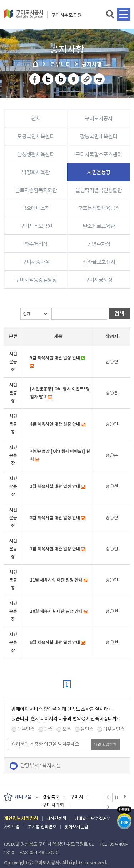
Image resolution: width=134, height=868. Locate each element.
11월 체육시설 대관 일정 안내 (56, 580)
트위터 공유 (48, 79)
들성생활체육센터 (36, 154)
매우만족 (26, 729)
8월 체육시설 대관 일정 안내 (55, 642)
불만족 (87, 729)
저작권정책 (56, 818)
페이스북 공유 (35, 79)
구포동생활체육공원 (99, 208)
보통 (67, 729)
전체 (36, 118)
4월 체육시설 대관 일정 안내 (55, 424)
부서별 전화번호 (42, 827)
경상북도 (51, 797)
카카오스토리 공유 (74, 79)
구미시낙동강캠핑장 (36, 280)
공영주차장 (99, 244)
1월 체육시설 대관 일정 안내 (55, 549)
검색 (111, 15)
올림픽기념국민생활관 (99, 190)
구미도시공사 (24, 16)
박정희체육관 (36, 172)
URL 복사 (87, 79)
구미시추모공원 (66, 15)
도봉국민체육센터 (36, 136)
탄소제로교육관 (99, 226)
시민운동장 (99, 172)
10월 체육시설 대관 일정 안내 (56, 611)
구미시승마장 (36, 262)
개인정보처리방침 (21, 818)
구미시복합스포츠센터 (99, 154)
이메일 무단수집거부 (93, 818)
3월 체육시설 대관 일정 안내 (55, 486)
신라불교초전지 (99, 262)
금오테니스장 (36, 208)
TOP (125, 823)
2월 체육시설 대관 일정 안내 (55, 518)
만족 (49, 729)
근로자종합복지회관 (36, 190)
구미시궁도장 (99, 280)
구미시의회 (53, 805)
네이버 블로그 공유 (61, 79)
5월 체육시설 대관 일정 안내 (55, 358)
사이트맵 (12, 827)
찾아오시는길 (76, 827)
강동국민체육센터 (99, 136)
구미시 (77, 797)
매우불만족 (114, 729)
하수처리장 (36, 244)
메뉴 (124, 14)
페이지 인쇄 (99, 79)
